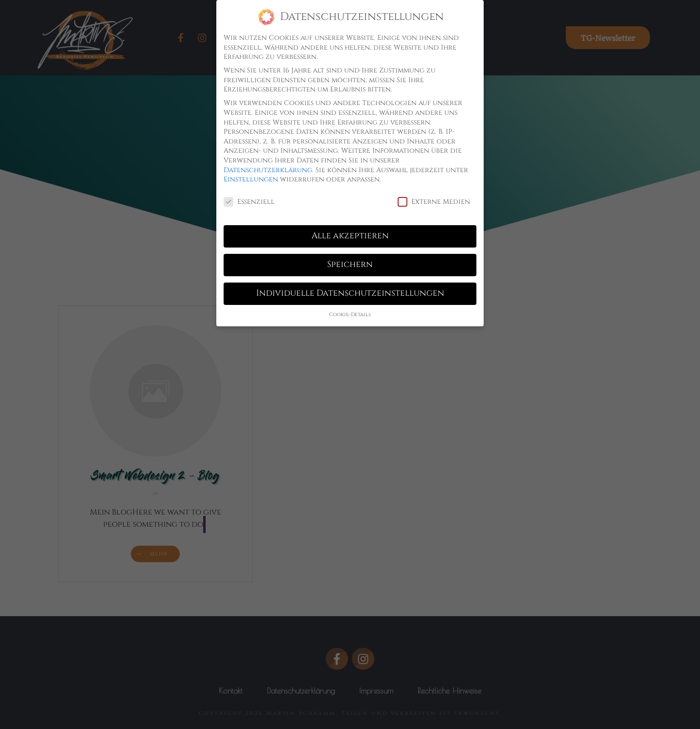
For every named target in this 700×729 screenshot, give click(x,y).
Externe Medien (434, 202)
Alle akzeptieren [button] (350, 236)
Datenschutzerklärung (268, 170)
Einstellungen (251, 179)
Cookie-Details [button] (350, 315)
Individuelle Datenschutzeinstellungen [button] (350, 293)
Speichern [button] (350, 265)
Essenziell (249, 202)
